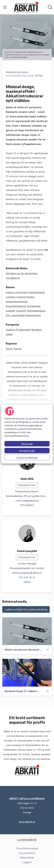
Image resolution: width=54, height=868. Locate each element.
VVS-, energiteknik (15, 315)
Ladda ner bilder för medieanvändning (26, 609)
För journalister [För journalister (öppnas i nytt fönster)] (27, 853)
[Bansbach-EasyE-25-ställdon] (27, 673)
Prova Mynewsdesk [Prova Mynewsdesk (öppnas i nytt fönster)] (27, 848)
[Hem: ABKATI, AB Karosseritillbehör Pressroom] (26, 7)
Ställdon (11, 330)
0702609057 (27, 505)
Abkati (9, 334)
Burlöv (9, 349)
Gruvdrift (21, 311)
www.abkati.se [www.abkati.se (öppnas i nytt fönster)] (27, 822)
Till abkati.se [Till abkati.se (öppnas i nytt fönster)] (13, 278)
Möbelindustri (33, 315)
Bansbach (37, 330)
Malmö (18, 349)
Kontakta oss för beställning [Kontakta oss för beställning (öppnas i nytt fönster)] (22, 273)
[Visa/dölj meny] (5, 7)
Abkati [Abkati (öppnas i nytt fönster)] (27, 582)
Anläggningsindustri (17, 301)
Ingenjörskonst (37, 292)
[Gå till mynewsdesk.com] (27, 840)
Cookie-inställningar (27, 457)
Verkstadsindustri (36, 311)
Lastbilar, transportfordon (20, 297)
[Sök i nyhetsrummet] (50, 7)
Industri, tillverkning (17, 292)
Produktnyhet (23, 330)
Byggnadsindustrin (16, 306)
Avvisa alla (27, 444)
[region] (27, 434)
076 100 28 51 (27, 577)
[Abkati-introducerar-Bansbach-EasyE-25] (27, 631)
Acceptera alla (27, 451)
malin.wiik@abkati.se (27, 501)
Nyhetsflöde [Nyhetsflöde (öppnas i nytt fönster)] (27, 858)
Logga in (27, 862)
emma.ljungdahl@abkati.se (27, 573)
